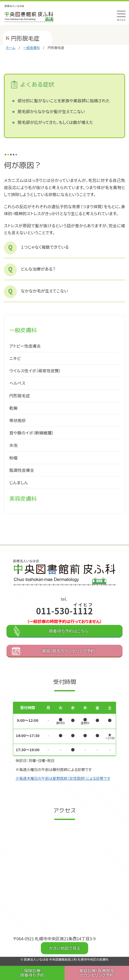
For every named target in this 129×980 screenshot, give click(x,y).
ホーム (10, 48)
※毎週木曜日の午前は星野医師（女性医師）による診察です (63, 778)
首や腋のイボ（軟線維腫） (32, 433)
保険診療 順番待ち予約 (32, 973)
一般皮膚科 (32, 48)
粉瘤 (13, 458)
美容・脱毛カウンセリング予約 (68, 651)
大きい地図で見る (64, 948)
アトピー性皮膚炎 (25, 346)
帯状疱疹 (18, 420)
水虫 (13, 445)
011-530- (64, 611)
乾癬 (13, 408)
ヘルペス (17, 383)
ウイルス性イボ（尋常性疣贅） (35, 371)
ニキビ (15, 358)
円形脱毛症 (20, 396)
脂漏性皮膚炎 (22, 470)
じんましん (19, 482)
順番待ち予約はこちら (69, 631)
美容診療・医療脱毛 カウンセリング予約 (97, 973)
